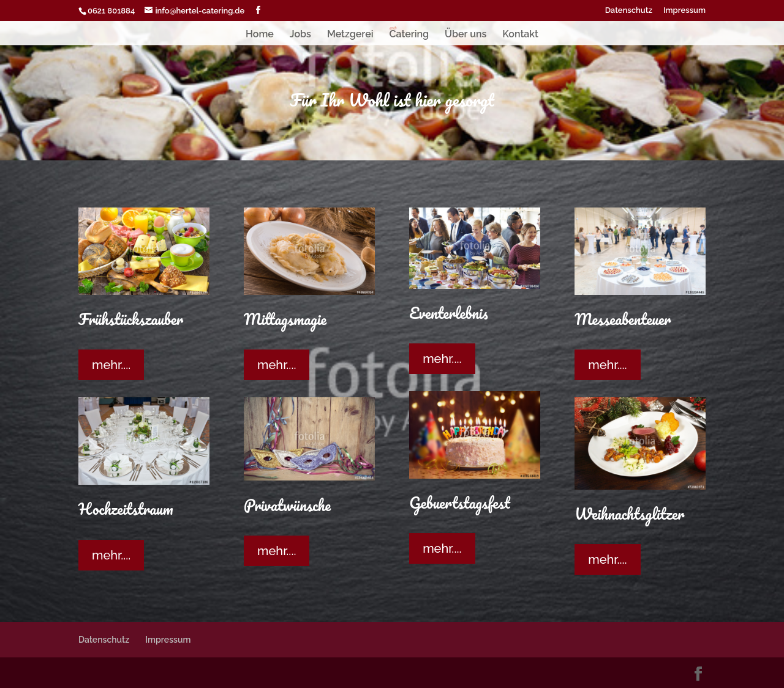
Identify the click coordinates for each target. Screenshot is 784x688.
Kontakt (520, 35)
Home (260, 35)
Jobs (300, 35)
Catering (409, 35)
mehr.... (111, 365)
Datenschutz (629, 10)
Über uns (466, 35)
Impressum (684, 10)
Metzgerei (350, 35)
